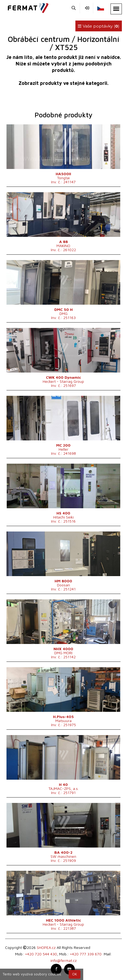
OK (75, 974)
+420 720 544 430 (41, 954)
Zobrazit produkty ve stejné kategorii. (64, 83)
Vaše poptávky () (99, 26)
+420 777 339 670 (86, 954)
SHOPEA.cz (46, 947)
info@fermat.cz (64, 960)
